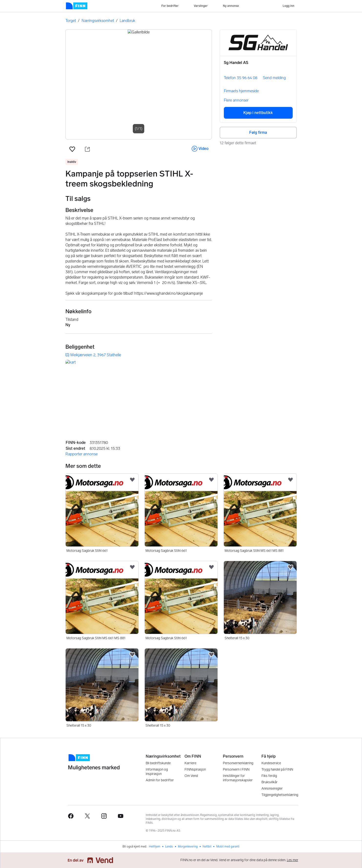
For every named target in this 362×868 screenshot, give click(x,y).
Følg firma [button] (258, 132)
